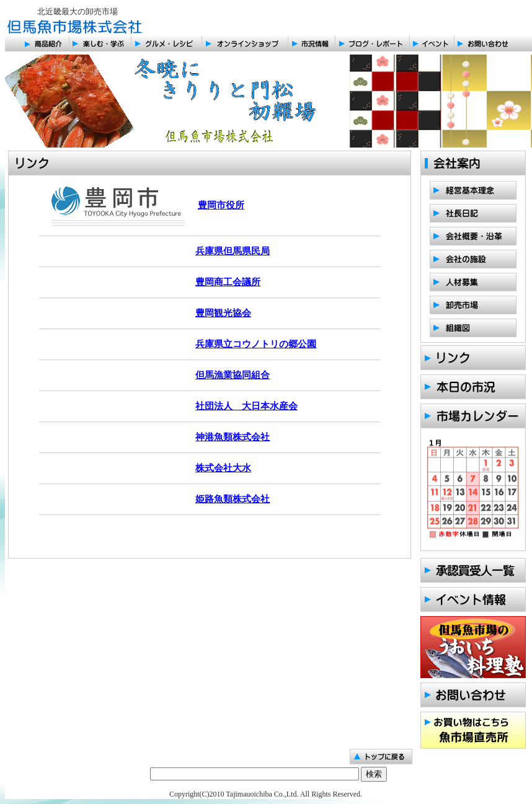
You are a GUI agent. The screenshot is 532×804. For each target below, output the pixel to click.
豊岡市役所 (221, 205)
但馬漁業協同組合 (233, 375)
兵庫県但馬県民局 (233, 251)
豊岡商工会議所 (228, 282)
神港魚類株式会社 (233, 437)
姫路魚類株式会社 (233, 499)
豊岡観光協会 (223, 313)
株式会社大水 (223, 468)
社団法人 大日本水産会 (246, 406)
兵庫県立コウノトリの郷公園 (256, 344)
